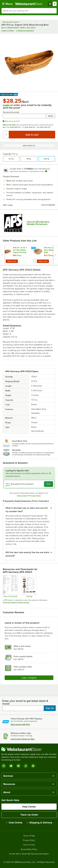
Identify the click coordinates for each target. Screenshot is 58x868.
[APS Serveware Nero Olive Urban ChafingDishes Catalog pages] (29, 586)
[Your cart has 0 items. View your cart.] (52, 4)
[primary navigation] (7, 4)
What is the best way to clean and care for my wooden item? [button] (27, 510)
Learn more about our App (23, 739)
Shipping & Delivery (39, 823)
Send (51, 116)
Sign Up (50, 708)
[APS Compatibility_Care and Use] (10, 586)
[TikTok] (26, 766)
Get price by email (11, 112)
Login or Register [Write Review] (29, 678)
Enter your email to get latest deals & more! (25, 702)
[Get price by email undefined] (24, 116)
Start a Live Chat (9, 125)
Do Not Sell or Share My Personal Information (29, 854)
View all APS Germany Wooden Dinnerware (38, 223)
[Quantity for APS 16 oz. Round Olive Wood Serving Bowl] (35, 261)
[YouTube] (11, 766)
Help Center (29, 807)
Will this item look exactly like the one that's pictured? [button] (27, 554)
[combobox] (29, 11)
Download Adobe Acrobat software (16, 602)
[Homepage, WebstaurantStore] (29, 4)
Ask (49, 484)
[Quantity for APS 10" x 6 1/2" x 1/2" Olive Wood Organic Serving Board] (4, 261)
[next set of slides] (56, 255)
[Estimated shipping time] (46, 171)
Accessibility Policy (29, 849)
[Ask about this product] (29, 484)
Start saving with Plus (20, 724)
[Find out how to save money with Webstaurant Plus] (3, 248)
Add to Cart (12, 261)
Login (6, 105)
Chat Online (14, 823)
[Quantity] (6, 135)
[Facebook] (18, 766)
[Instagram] (4, 766)
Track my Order (29, 815)
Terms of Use (22, 496)
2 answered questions (25, 31)
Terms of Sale (29, 836)
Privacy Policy (36, 496)
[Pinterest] (33, 766)
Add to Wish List (29, 146)
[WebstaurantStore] (29, 749)
